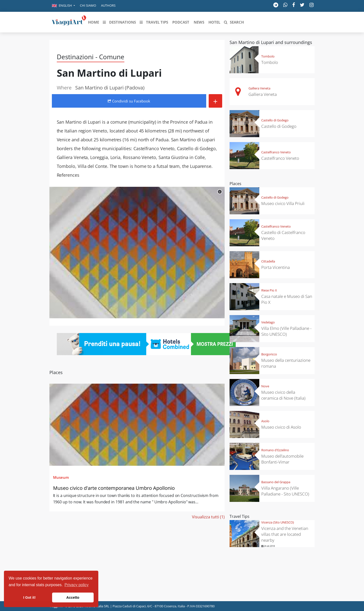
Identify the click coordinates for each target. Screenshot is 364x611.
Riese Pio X (269, 290)
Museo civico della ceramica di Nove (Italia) (283, 395)
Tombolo (268, 56)
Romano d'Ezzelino (275, 450)
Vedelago (268, 322)
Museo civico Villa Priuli (283, 203)
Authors (108, 5)
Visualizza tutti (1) (208, 517)
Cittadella (268, 261)
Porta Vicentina (276, 267)
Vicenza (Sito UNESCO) (278, 522)
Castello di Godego (275, 120)
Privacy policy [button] (77, 585)
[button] (63, 6)
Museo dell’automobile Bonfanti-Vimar (282, 459)
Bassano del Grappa (276, 482)
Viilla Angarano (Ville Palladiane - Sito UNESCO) (285, 491)
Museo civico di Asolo (281, 427)
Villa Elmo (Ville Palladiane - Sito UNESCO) (286, 331)
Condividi (129, 101)
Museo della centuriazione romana (286, 363)
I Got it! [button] (29, 597)
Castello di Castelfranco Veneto (283, 235)
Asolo (265, 421)
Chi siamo (88, 5)
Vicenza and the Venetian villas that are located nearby (285, 534)
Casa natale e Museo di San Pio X (287, 299)
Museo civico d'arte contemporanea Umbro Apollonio (114, 488)
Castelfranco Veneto (276, 152)
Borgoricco (269, 354)
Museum (61, 477)
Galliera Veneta (259, 88)
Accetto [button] (73, 597)
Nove (265, 386)
